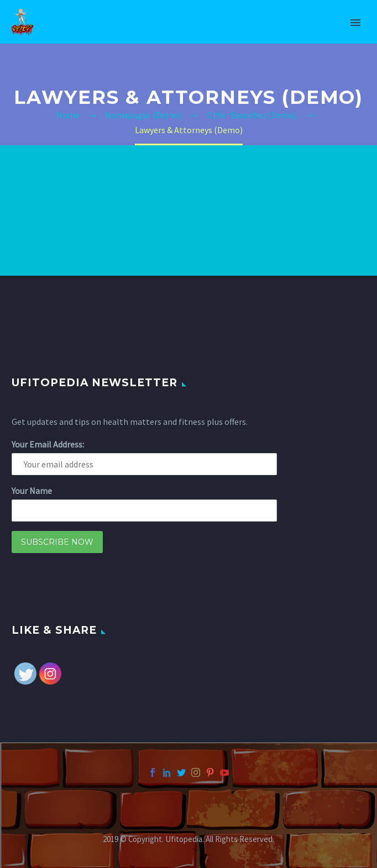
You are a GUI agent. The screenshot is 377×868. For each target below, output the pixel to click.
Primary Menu (355, 23)
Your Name (32, 491)
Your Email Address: (48, 444)
